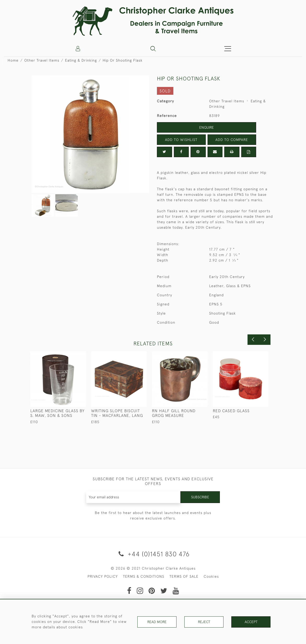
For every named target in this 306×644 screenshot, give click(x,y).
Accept (251, 622)
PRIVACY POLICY (103, 576)
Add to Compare (232, 140)
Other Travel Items (42, 60)
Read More (157, 622)
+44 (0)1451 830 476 (153, 554)
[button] (153, 49)
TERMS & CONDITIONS (144, 576)
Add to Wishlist (181, 140)
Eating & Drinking (81, 60)
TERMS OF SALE (184, 576)
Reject (204, 622)
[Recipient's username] (133, 497)
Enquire (207, 127)
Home (13, 60)
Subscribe (200, 497)
